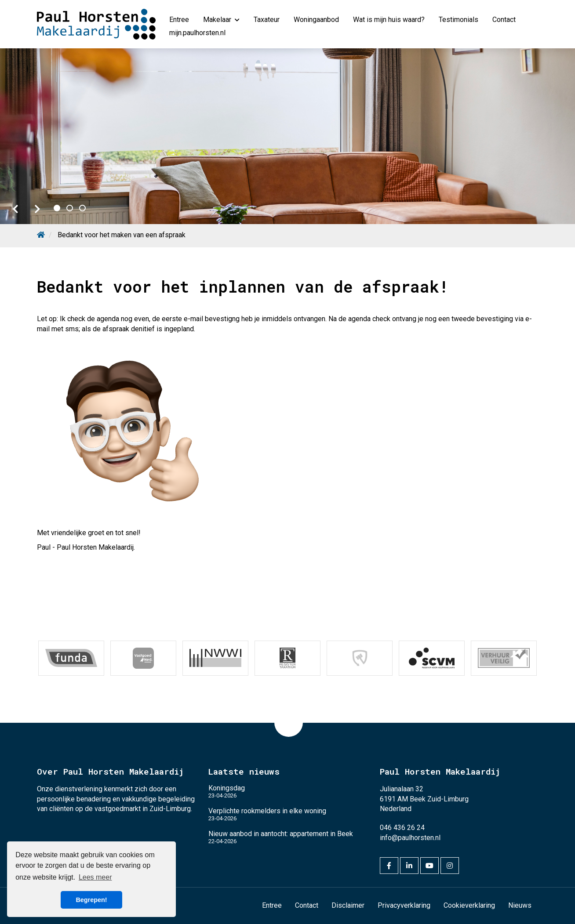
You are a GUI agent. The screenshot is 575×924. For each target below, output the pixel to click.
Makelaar (221, 20)
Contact (504, 20)
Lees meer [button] (95, 877)
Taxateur (267, 20)
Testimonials (459, 20)
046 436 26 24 (402, 828)
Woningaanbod (316, 20)
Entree (179, 20)
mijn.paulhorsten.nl (197, 33)
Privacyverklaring (404, 905)
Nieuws (520, 905)
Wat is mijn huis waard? (389, 20)
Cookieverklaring (469, 905)
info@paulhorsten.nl (410, 838)
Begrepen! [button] (91, 900)
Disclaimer (348, 905)
